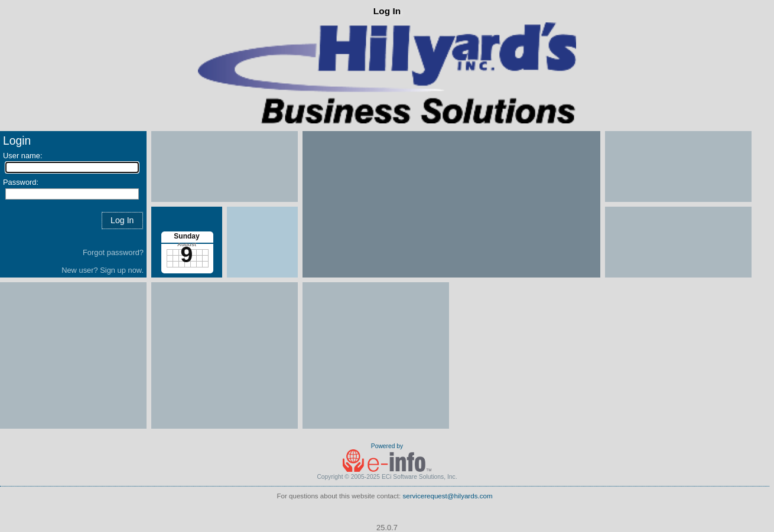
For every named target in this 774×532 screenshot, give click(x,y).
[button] (122, 221)
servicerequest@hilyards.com (448, 496)
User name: (23, 156)
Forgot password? (113, 252)
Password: (21, 182)
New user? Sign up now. (103, 270)
